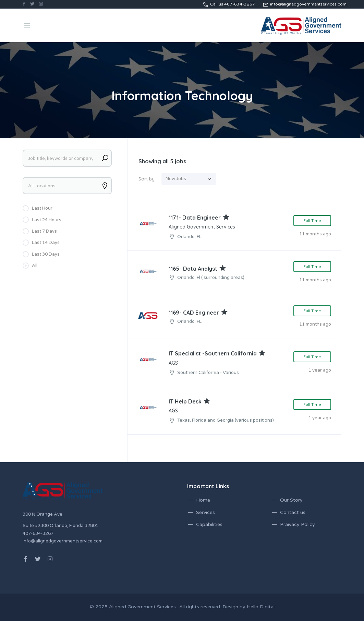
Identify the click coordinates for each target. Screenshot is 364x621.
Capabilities (209, 524)
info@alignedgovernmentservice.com (63, 541)
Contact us (293, 512)
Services (205, 512)
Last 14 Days (46, 243)
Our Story (291, 500)
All (35, 266)
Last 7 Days (44, 231)
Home (203, 500)
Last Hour (42, 208)
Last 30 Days (46, 254)
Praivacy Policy (298, 524)
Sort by (147, 179)
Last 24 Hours (47, 220)
